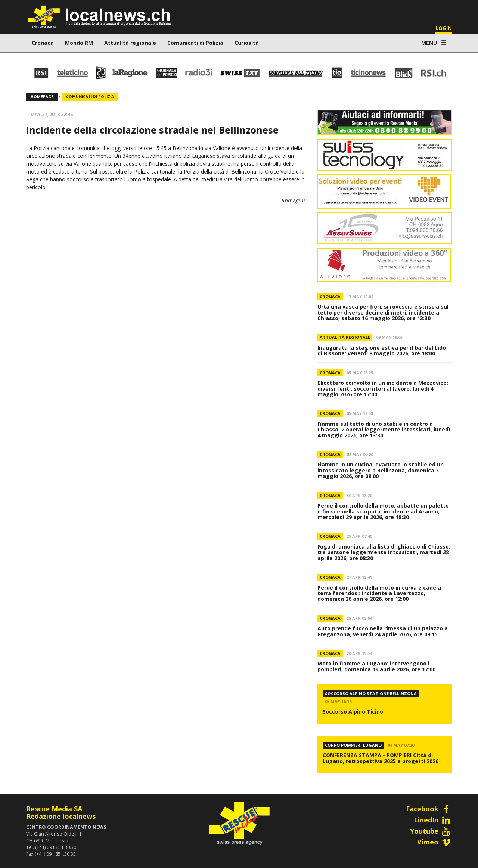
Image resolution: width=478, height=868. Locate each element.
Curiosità (247, 43)
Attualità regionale (130, 43)
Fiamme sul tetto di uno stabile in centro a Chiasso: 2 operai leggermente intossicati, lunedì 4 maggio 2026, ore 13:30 (384, 430)
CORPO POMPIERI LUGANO (353, 745)
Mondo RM (79, 43)
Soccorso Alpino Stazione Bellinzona (371, 694)
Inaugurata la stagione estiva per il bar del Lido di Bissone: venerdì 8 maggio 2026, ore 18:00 (382, 350)
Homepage (42, 97)
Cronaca (43, 43)
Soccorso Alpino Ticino (353, 711)
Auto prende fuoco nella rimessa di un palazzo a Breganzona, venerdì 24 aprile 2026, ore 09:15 (383, 631)
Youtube (431, 831)
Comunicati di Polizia (195, 43)
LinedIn (433, 820)
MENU (434, 43)
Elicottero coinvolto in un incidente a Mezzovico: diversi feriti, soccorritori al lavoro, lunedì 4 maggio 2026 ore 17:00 (383, 388)
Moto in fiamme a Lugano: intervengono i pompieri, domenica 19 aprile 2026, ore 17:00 (376, 666)
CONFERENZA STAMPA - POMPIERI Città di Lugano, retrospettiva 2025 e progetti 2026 (381, 758)
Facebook (429, 809)
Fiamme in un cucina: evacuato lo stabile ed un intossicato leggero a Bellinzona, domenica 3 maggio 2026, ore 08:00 (381, 470)
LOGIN (444, 28)
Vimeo (434, 842)
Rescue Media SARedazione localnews (61, 812)
